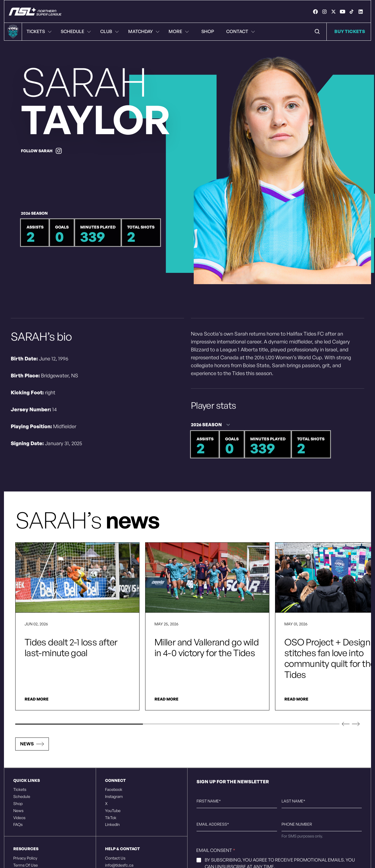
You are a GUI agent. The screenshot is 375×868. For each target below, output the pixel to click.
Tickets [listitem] (20, 789)
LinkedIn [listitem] (112, 825)
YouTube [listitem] (113, 811)
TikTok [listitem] (111, 818)
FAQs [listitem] (18, 825)
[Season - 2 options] (212, 425)
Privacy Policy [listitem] (25, 858)
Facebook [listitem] (114, 789)
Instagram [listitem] (114, 797)
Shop (208, 31)
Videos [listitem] (19, 818)
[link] (315, 12)
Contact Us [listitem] (115, 858)
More (179, 31)
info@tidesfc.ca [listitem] (119, 865)
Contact (241, 31)
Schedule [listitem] (22, 797)
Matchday (144, 31)
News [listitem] (18, 811)
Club (110, 31)
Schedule (76, 31)
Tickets (39, 31)
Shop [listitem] (18, 804)
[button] (346, 724)
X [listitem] (106, 804)
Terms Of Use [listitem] (26, 865)
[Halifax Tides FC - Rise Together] (35, 12)
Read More (37, 699)
